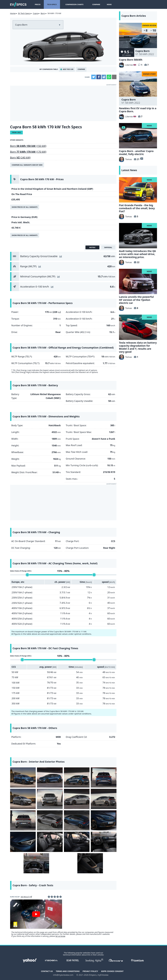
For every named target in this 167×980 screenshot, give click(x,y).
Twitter (94, 77)
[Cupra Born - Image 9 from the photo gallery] (23, 820)
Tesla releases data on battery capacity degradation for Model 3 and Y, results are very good (138, 347)
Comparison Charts (73, 4)
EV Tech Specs (24, 13)
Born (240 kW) (20, 157)
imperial (108, 247)
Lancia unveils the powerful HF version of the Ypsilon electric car (136, 300)
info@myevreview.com (63, 975)
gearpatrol (73, 960)
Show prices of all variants (25, 207)
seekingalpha (94, 960)
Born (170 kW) (28, 152)
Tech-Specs (52, 4)
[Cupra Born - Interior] (90, 863)
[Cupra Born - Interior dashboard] (104, 842)
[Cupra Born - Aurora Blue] (23, 777)
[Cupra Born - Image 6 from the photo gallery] (50, 799)
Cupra (35, 13)
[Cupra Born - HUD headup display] (36, 863)
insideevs (51, 960)
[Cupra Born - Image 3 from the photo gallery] (77, 777)
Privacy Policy (90, 971)
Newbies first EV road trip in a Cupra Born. (138, 110)
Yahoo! (30, 960)
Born (43, 13)
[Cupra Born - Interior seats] (77, 842)
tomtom (137, 960)
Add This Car (68, 69)
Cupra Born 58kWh (131, 60)
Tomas (125, 159)
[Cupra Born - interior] (50, 842)
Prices (38, 4)
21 (138, 159)
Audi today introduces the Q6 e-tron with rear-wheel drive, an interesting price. (137, 254)
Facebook (99, 77)
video (141, 159)
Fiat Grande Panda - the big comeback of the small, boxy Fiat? (137, 208)
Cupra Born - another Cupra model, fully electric (136, 153)
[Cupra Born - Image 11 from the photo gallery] (77, 820)
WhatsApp (109, 77)
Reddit (104, 77)
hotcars (116, 960)
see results (25, 897)
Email (114, 77)
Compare (93, 4)
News (106, 4)
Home (13, 13)
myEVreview (103, 975)
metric (92, 247)
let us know (60, 936)
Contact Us (47, 971)
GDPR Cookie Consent (112, 971)
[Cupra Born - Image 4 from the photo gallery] (104, 777)
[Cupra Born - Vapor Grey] (23, 799)
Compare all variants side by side (27, 165)
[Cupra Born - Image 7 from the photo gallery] (77, 799)
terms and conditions (68, 971)
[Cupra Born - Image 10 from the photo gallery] (50, 820)
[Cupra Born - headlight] (23, 842)
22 (138, 262)
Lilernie (126, 65)
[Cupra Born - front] (104, 820)
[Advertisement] (63, 103)
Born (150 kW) (28, 146)
